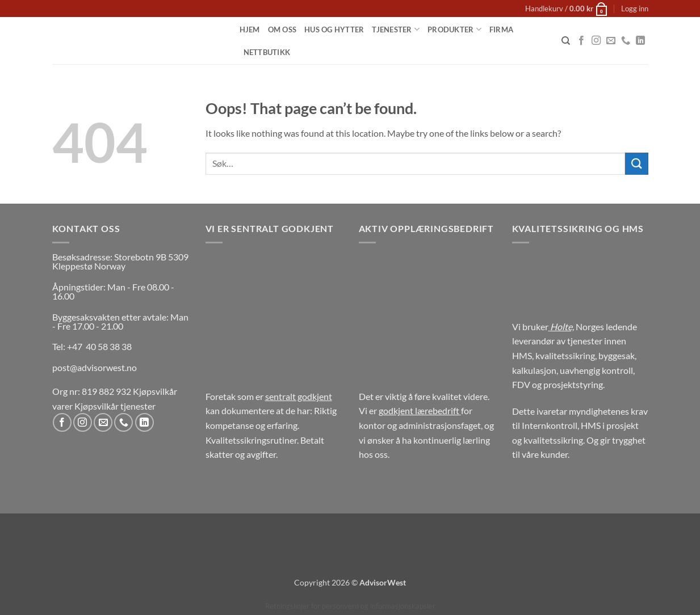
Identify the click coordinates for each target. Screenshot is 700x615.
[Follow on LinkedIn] (640, 41)
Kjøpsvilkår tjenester (115, 406)
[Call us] (626, 41)
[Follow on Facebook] (581, 41)
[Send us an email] (611, 41)
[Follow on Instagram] (596, 41)
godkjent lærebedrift (419, 410)
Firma (501, 30)
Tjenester (396, 29)
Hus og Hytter (334, 30)
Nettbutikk (267, 52)
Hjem (250, 30)
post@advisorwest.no (95, 367)
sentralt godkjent (299, 396)
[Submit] (636, 164)
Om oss (282, 30)
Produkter (454, 29)
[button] (567, 9)
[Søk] (566, 41)
